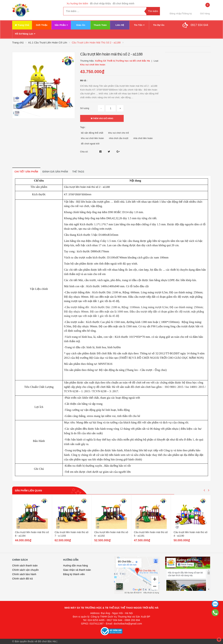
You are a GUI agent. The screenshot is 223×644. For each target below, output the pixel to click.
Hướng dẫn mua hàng (76, 566)
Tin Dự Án (159, 25)
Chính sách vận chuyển (25, 570)
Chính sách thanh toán (25, 566)
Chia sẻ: (84, 152)
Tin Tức (139, 25)
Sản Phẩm (61, 25)
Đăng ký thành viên (74, 574)
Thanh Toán (100, 25)
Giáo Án (81, 25)
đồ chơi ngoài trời (90, 144)
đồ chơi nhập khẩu (100, 3)
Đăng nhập (175, 14)
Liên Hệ (120, 25)
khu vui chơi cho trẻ (118, 133)
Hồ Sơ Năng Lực (25, 34)
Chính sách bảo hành (24, 574)
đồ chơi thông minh (124, 3)
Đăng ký (188, 14)
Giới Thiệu (42, 25)
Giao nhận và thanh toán (77, 570)
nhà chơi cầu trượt (119, 138)
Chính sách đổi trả (23, 579)
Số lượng (85, 108)
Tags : (83, 127)
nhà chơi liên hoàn (143, 138)
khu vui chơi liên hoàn (92, 138)
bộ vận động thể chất (92, 133)
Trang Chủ (22, 25)
